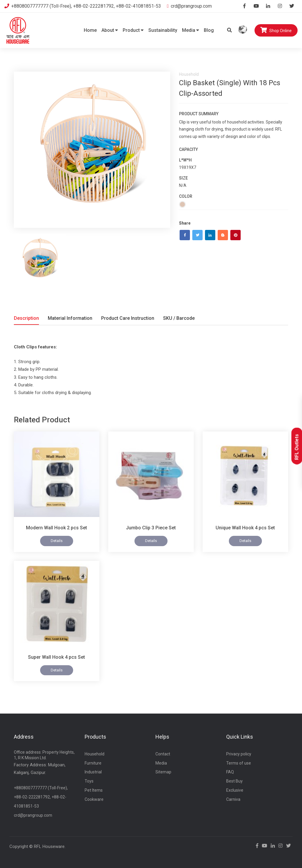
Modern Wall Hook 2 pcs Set (56, 528)
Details (57, 541)
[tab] (40, 260)
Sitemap (163, 772)
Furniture (93, 763)
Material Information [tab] (70, 318)
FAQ (230, 772)
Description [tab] (26, 318)
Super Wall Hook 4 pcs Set (56, 657)
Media (191, 30)
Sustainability (163, 30)
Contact (163, 754)
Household (95, 754)
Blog (209, 30)
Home (90, 30)
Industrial (93, 772)
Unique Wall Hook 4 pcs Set (245, 528)
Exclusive (235, 790)
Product (133, 30)
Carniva (233, 799)
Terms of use (239, 763)
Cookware (94, 799)
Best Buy (234, 781)
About (110, 30)
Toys (89, 781)
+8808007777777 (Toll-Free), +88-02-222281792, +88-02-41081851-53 (83, 6)
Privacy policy (239, 754)
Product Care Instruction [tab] (128, 318)
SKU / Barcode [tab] (179, 318)
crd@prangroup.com (189, 6)
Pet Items (94, 790)
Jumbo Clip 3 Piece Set (151, 528)
